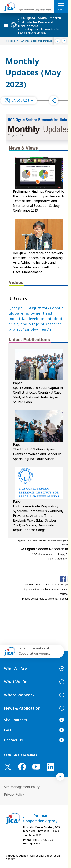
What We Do (16, 682)
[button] (19, 101)
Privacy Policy (14, 794)
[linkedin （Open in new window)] (50, 767)
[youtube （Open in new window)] (36, 767)
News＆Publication (22, 708)
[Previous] (58, 41)
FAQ (7, 730)
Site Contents (15, 720)
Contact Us (13, 740)
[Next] (64, 41)
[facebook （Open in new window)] (22, 767)
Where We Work (19, 695)
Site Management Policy (22, 787)
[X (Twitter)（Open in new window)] (8, 767)
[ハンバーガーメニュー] (61, 5)
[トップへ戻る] (60, 777)
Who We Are (15, 668)
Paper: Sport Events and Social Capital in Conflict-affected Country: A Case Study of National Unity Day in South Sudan (38, 392)
